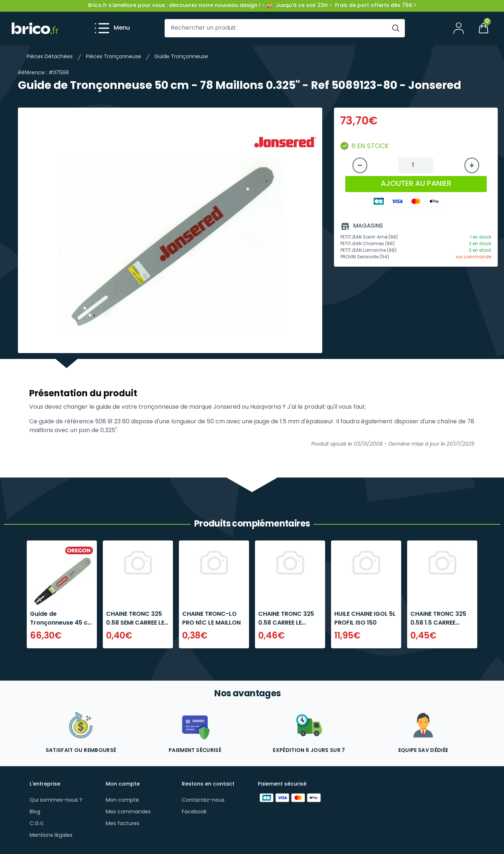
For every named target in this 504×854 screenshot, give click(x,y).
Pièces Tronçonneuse (114, 57)
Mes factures (123, 824)
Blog (35, 812)
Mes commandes (128, 812)
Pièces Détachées (50, 57)
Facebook (194, 812)
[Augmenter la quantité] (472, 165)
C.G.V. (37, 824)
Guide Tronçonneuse (181, 57)
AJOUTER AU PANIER (416, 184)
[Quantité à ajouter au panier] (416, 165)
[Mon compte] (459, 28)
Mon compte (122, 800)
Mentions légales (51, 836)
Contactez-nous (203, 800)
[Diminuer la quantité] (360, 165)
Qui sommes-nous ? (56, 800)
